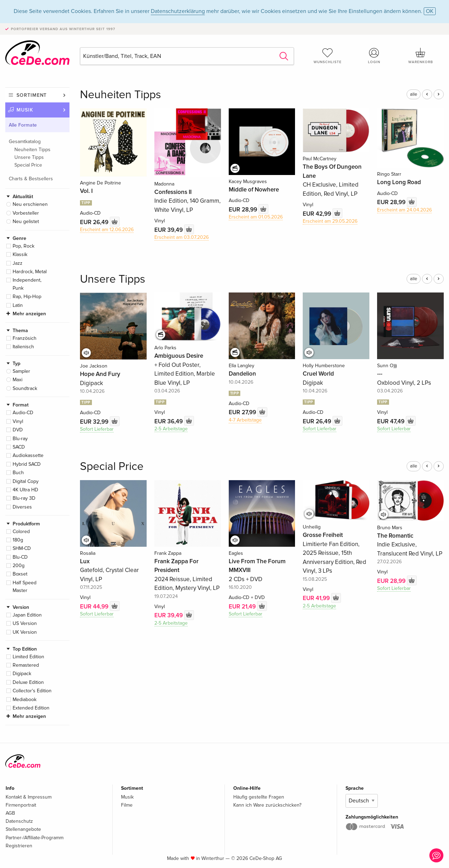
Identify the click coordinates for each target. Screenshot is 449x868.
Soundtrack (25, 388)
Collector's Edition (32, 691)
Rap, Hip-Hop (27, 297)
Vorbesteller (26, 213)
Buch (18, 473)
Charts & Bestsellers (31, 179)
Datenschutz (19, 821)
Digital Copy (26, 481)
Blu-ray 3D (24, 498)
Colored (21, 531)
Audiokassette (28, 455)
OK (430, 11)
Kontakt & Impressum (29, 797)
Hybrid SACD (27, 464)
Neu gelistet (26, 221)
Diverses (22, 507)
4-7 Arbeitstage (245, 420)
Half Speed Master (25, 587)
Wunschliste (328, 56)
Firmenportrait (21, 805)
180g (18, 540)
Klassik (20, 254)
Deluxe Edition (28, 682)
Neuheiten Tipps (32, 150)
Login (374, 56)
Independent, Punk (27, 284)
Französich (25, 338)
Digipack (22, 674)
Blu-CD (20, 557)
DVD (18, 430)
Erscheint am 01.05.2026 (256, 217)
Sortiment (32, 95)
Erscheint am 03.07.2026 (182, 237)
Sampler (21, 371)
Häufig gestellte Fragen (259, 797)
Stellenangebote (23, 829)
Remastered (26, 665)
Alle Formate (23, 125)
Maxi (18, 380)
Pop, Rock (24, 246)
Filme (127, 805)
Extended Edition (31, 708)
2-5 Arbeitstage (171, 429)
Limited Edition (28, 657)
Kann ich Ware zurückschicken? (267, 805)
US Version (25, 623)
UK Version (25, 632)
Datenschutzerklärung (178, 11)
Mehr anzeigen (29, 314)
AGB (10, 813)
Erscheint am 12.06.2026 (107, 230)
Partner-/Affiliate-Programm (35, 838)
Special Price (28, 165)
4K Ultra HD (25, 490)
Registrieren (19, 846)
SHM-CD (22, 548)
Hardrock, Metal (30, 272)
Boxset (20, 574)
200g (19, 566)
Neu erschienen (30, 204)
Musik (25, 110)
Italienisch (23, 347)
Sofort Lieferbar (97, 429)
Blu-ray (20, 439)
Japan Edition (27, 615)
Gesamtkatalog (25, 142)
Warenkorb (421, 56)
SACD (19, 447)
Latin (18, 305)
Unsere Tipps (29, 157)
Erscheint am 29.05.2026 (330, 221)
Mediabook (25, 699)
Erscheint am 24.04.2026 (404, 210)
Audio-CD (23, 413)
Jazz (18, 263)
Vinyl (18, 421)
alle (414, 94)
